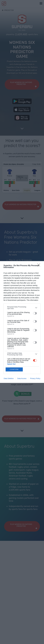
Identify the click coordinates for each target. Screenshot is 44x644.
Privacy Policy (35, 378)
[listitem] (22, 308)
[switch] (35, 313)
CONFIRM (14, 369)
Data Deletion (9, 378)
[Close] (39, 266)
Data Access (22, 378)
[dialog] (22, 322)
